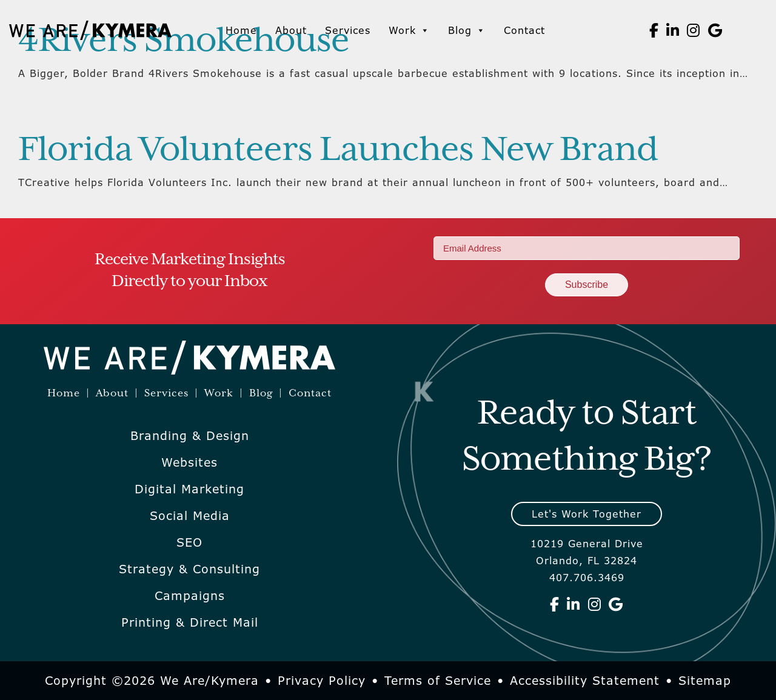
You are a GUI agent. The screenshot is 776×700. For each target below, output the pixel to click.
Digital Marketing (189, 489)
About (291, 30)
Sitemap (705, 681)
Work (409, 30)
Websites (189, 462)
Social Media (190, 516)
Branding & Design (190, 436)
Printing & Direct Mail (190, 622)
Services (348, 30)
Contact (524, 30)
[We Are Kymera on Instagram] (694, 30)
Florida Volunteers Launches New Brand (338, 150)
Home (241, 30)
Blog (467, 30)
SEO (189, 542)
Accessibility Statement (585, 681)
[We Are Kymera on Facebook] (654, 30)
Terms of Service (438, 681)
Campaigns (190, 596)
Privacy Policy (322, 681)
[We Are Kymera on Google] (715, 30)
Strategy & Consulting (189, 569)
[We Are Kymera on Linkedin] (673, 30)
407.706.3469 (587, 578)
